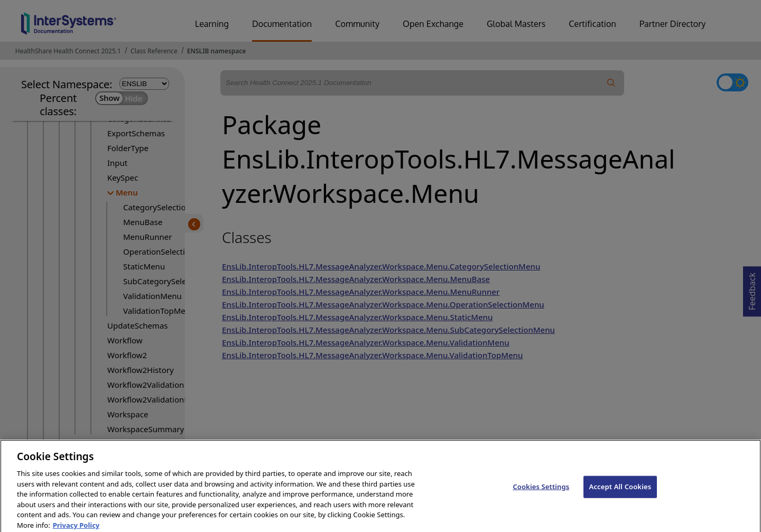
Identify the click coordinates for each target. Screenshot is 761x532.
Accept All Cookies (620, 492)
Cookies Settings (541, 492)
